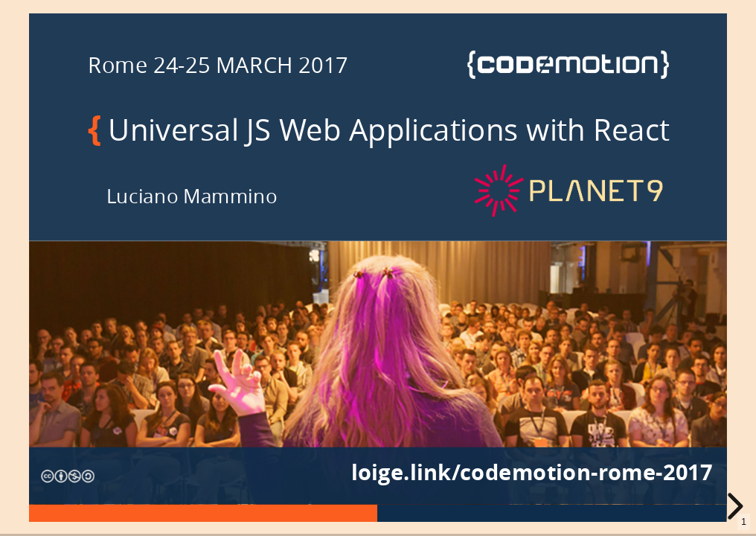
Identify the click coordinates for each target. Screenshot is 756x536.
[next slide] (738, 506)
